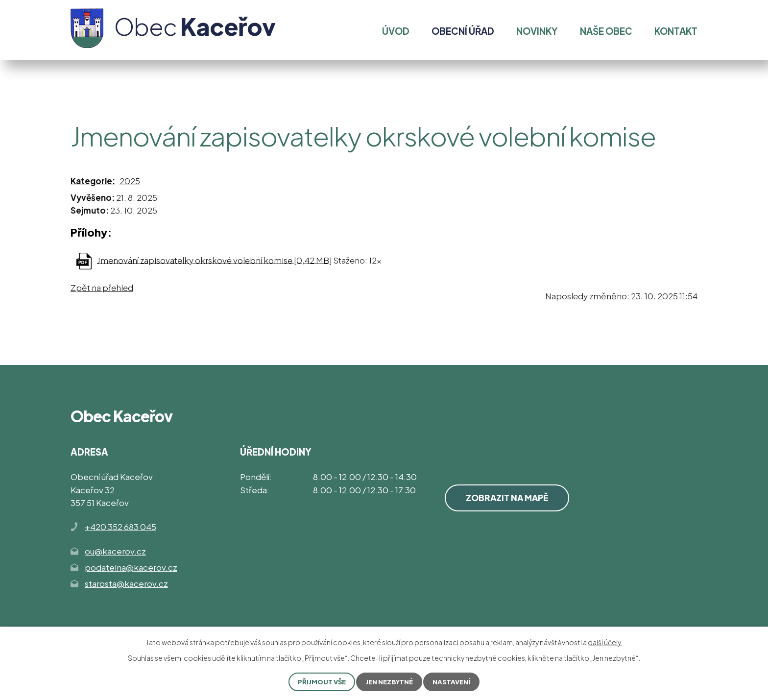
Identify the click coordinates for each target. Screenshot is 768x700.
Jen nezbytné (390, 681)
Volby (179, 80)
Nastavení (455, 681)
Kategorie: (93, 181)
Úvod (81, 80)
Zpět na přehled (102, 288)
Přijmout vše (320, 681)
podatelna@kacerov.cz (131, 567)
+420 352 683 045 (120, 527)
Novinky (537, 31)
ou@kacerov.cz (115, 551)
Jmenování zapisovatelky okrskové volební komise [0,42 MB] (214, 260)
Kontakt (676, 31)
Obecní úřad (130, 80)
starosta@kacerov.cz (126, 583)
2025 (130, 181)
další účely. (605, 642)
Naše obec (606, 31)
